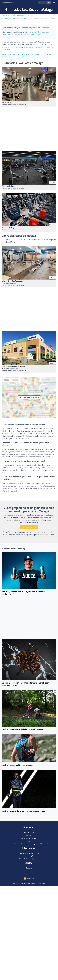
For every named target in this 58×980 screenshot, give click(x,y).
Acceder (29, 835)
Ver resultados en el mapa (29, 397)
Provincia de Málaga (25, 16)
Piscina (21, 34)
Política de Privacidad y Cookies (29, 859)
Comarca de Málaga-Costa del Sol (17, 18)
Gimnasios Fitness (8, 16)
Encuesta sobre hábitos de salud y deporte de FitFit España (29, 844)
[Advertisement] (29, 129)
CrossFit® (36, 32)
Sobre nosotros (29, 832)
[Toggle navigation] (54, 3)
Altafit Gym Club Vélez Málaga (14, 367)
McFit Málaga (7, 103)
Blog (29, 841)
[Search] (43, 3)
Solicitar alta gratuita (29, 527)
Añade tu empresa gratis (29, 838)
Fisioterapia (45, 32)
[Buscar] (49, 3)
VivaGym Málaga (8, 186)
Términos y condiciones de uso (29, 853)
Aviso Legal (29, 856)
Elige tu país (29, 879)
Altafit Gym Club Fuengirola (13, 281)
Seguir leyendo (7, 49)
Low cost (7, 34)
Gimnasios (45, 28)
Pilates (14, 34)
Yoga (38, 34)
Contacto (29, 868)
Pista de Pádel (30, 34)
